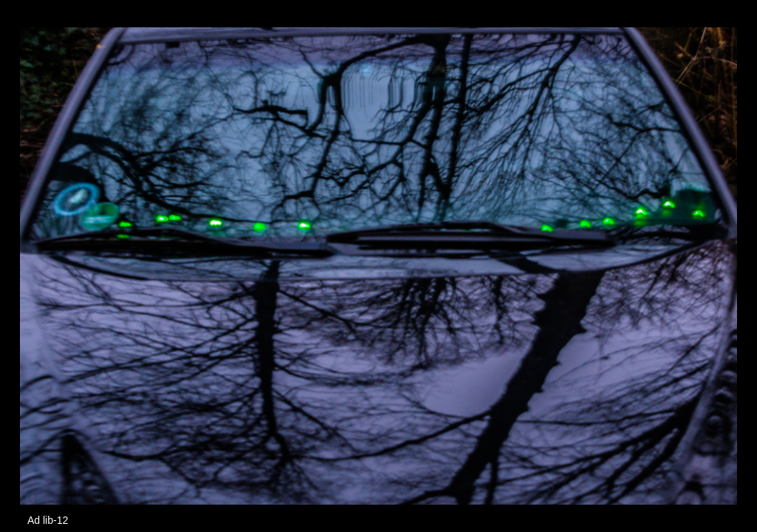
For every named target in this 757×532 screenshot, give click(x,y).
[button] (724, 38)
